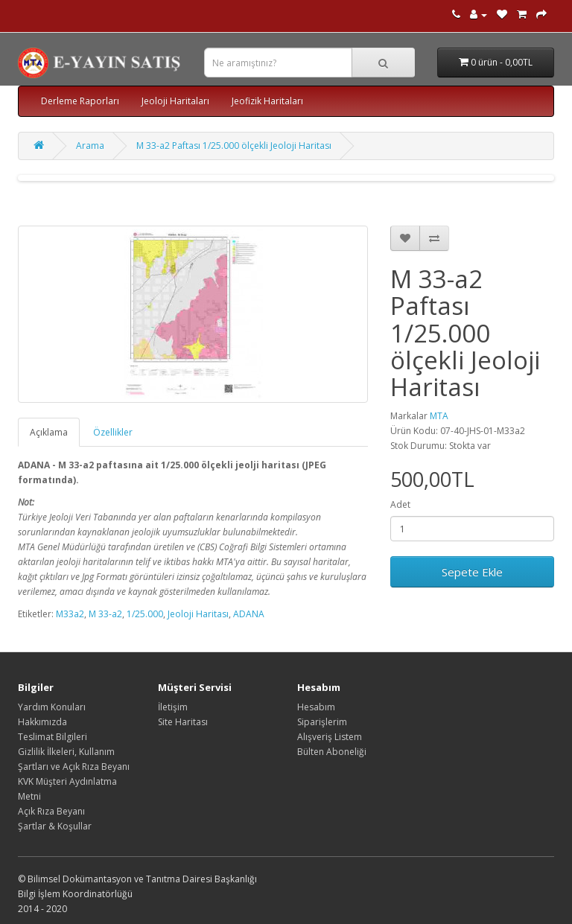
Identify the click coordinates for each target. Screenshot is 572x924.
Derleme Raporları (80, 101)
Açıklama (49, 432)
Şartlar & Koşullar (55, 826)
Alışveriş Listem (330, 737)
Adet (400, 504)
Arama (90, 146)
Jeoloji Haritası (198, 614)
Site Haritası (183, 722)
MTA (439, 416)
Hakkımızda (42, 722)
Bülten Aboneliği (332, 752)
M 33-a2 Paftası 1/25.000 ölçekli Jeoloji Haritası (234, 146)
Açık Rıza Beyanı (51, 811)
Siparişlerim (322, 722)
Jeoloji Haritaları (175, 101)
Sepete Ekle (472, 572)
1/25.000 (145, 614)
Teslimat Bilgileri (53, 737)
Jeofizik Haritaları (267, 101)
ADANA (249, 614)
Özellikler (113, 432)
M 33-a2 (105, 614)
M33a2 (70, 614)
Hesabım (316, 707)
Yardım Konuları (52, 707)
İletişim (173, 707)
